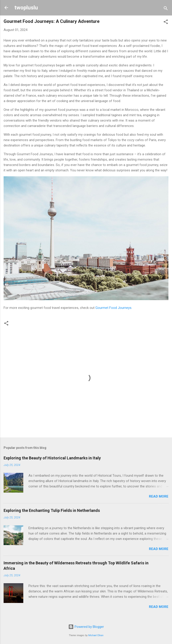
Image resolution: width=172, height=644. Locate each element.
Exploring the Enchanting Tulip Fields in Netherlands (52, 510)
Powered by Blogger (86, 627)
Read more (159, 496)
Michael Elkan (96, 635)
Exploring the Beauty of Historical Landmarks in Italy (52, 458)
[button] (166, 23)
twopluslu (26, 8)
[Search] (166, 9)
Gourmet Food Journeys (113, 308)
